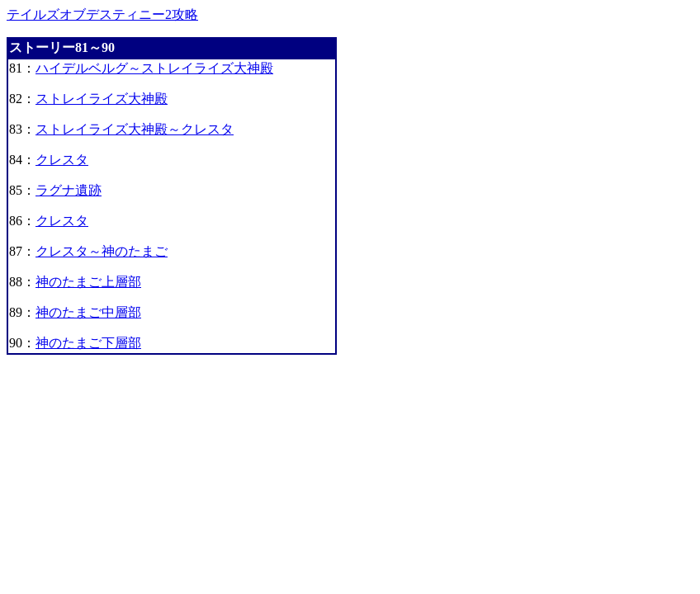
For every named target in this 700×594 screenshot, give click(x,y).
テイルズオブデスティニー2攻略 (102, 14)
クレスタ (62, 160)
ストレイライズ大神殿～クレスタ (135, 129)
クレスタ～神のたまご (102, 251)
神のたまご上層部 (88, 282)
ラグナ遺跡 (69, 190)
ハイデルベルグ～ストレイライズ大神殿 (154, 68)
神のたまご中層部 (88, 312)
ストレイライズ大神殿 (102, 99)
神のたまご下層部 (88, 343)
